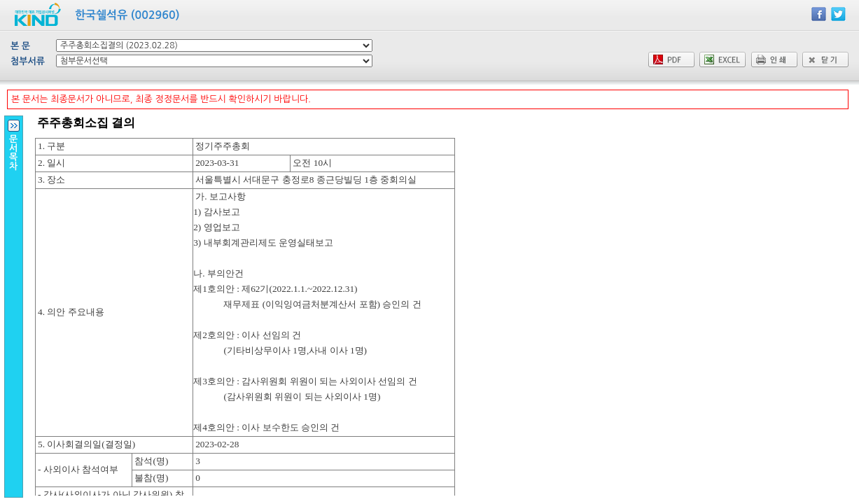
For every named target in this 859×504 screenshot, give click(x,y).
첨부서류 (28, 61)
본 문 (20, 46)
